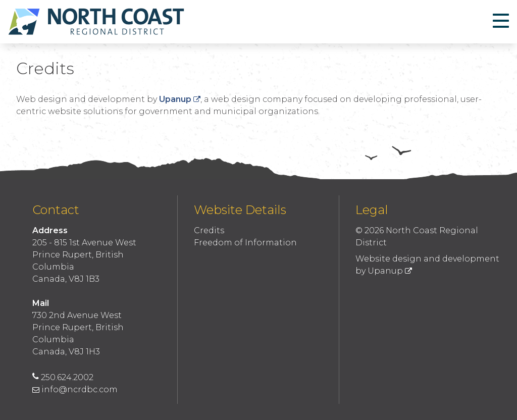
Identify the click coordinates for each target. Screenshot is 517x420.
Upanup (180, 99)
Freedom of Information (245, 243)
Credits (209, 230)
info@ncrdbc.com (75, 389)
